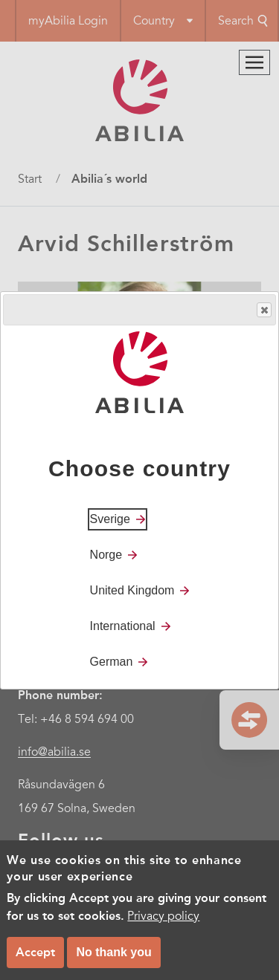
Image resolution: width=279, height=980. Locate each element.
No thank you (113, 952)
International (123, 626)
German (112, 662)
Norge (106, 555)
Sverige (110, 519)
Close (263, 310)
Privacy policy (163, 916)
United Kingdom (132, 590)
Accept (35, 952)
